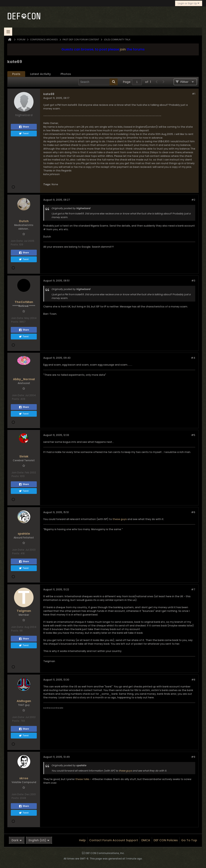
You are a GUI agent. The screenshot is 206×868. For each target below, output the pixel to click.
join (123, 49)
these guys (120, 519)
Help (82, 840)
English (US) (39, 840)
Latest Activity (40, 74)
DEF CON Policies (166, 840)
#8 (193, 680)
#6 (193, 512)
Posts (16, 74)
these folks (82, 779)
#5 (193, 435)
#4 (193, 358)
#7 (193, 589)
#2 (193, 200)
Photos (66, 74)
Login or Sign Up (189, 3)
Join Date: (17, 241)
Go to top (189, 840)
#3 (193, 281)
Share (24, 127)
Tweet (24, 134)
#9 (193, 757)
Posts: (15, 245)
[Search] (98, 82)
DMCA (146, 840)
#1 (194, 94)
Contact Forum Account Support (114, 840)
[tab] (16, 74)
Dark (17, 840)
